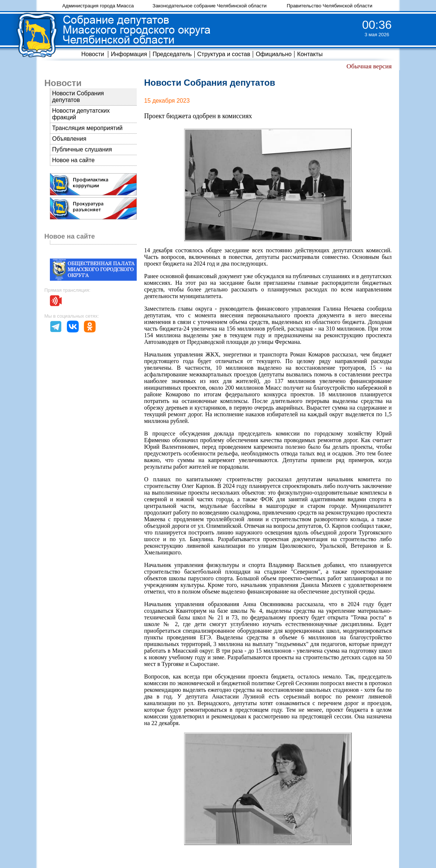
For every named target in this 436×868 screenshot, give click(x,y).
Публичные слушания (82, 149)
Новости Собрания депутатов (78, 97)
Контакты (310, 54)
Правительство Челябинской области (330, 6)
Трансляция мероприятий (87, 128)
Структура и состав (224, 54)
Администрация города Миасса (98, 6)
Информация (129, 54)
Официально (274, 54)
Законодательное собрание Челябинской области (210, 6)
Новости (93, 54)
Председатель (172, 54)
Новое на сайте (73, 160)
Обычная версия (369, 66)
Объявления (69, 139)
